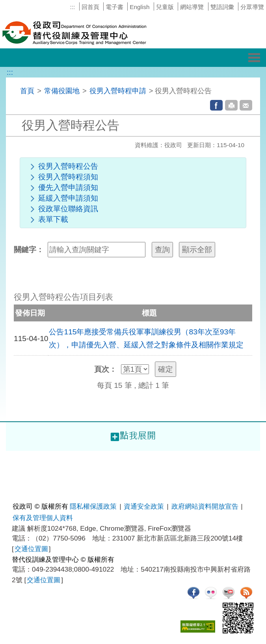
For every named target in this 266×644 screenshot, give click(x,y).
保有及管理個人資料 (43, 518)
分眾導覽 (252, 7)
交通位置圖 (31, 549)
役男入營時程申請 (118, 91)
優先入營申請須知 (68, 187)
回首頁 (90, 7)
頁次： (105, 369)
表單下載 (53, 219)
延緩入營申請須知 (68, 198)
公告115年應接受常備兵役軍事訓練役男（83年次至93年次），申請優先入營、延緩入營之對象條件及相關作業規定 (146, 338)
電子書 (114, 7)
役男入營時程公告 (68, 166)
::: (72, 7)
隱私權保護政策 (93, 506)
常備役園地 (62, 91)
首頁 (27, 91)
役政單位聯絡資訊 (68, 209)
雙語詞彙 (222, 7)
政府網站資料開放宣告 (205, 506)
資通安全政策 (144, 506)
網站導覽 (192, 7)
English (140, 7)
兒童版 (165, 7)
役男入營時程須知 (68, 177)
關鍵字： (29, 250)
